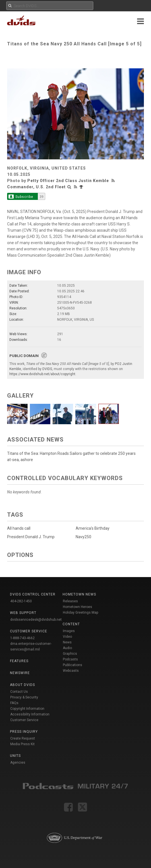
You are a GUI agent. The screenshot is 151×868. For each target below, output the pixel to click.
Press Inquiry (24, 732)
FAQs (14, 703)
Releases (70, 601)
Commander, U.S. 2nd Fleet (36, 187)
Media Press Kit (22, 744)
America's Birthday (93, 528)
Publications (73, 665)
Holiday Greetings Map (81, 613)
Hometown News (79, 594)
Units (15, 756)
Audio (67, 648)
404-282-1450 (21, 601)
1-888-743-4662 (22, 638)
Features (19, 661)
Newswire (20, 673)
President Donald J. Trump (31, 537)
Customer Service (24, 720)
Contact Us (19, 692)
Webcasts (71, 671)
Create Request (23, 738)
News (67, 642)
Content (71, 624)
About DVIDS (22, 685)
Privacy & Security (24, 697)
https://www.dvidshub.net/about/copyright (42, 374)
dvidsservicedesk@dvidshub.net (36, 620)
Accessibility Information (30, 714)
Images (69, 631)
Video (67, 637)
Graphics (70, 654)
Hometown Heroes (77, 607)
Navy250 (83, 537)
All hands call (19, 528)
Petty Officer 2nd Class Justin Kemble (68, 181)
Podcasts (70, 659)
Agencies (18, 763)
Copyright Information (27, 709)
